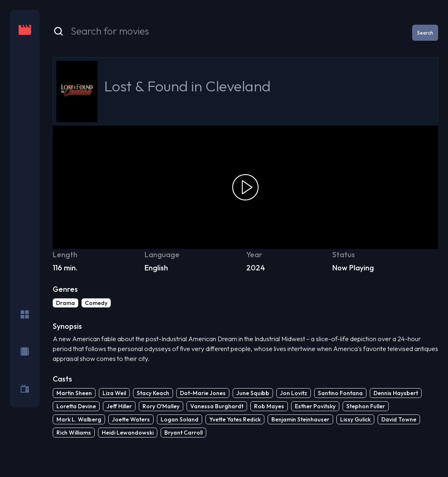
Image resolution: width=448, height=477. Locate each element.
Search (425, 33)
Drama (65, 303)
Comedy (96, 303)
